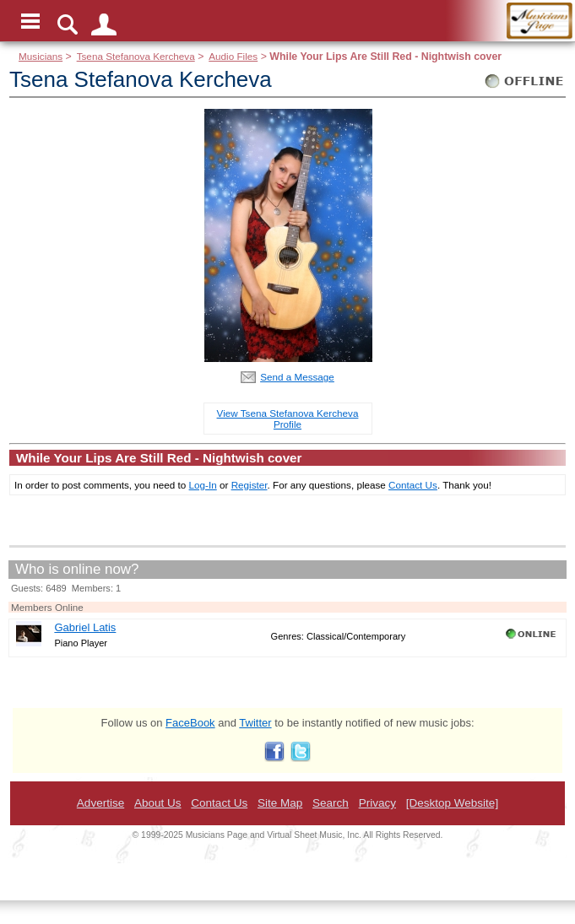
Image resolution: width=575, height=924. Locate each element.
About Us (158, 803)
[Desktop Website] (452, 803)
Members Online (47, 607)
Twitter (255, 723)
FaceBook (190, 723)
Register (250, 485)
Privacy (377, 803)
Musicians (41, 56)
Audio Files (233, 56)
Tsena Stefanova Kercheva (136, 56)
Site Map (280, 803)
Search (331, 803)
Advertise (100, 803)
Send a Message (297, 377)
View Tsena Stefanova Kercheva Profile (288, 419)
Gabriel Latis (85, 627)
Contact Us (413, 485)
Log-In (203, 485)
